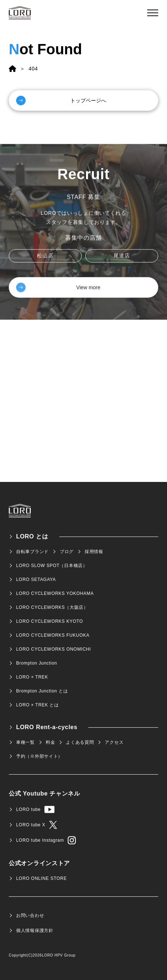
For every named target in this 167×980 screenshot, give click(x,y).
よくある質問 (80, 742)
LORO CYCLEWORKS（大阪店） (52, 607)
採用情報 (94, 552)
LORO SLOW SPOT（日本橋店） (52, 566)
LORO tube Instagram (46, 840)
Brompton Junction (37, 663)
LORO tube (35, 809)
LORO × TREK (32, 677)
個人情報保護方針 (35, 930)
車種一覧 (25, 742)
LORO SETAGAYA (36, 579)
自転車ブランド (32, 552)
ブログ (67, 552)
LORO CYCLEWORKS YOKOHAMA (55, 593)
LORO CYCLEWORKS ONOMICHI (53, 649)
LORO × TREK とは (38, 705)
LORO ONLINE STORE (41, 878)
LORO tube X (37, 825)
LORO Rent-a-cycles (47, 727)
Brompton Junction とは (42, 691)
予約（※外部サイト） (39, 756)
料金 (50, 742)
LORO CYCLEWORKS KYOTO (50, 621)
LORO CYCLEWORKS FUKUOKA (53, 635)
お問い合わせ (30, 915)
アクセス (114, 742)
